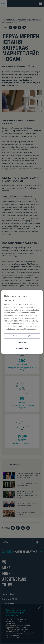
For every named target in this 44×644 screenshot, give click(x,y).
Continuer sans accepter (22, 336)
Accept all (22, 342)
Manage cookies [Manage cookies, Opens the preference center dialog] (22, 349)
